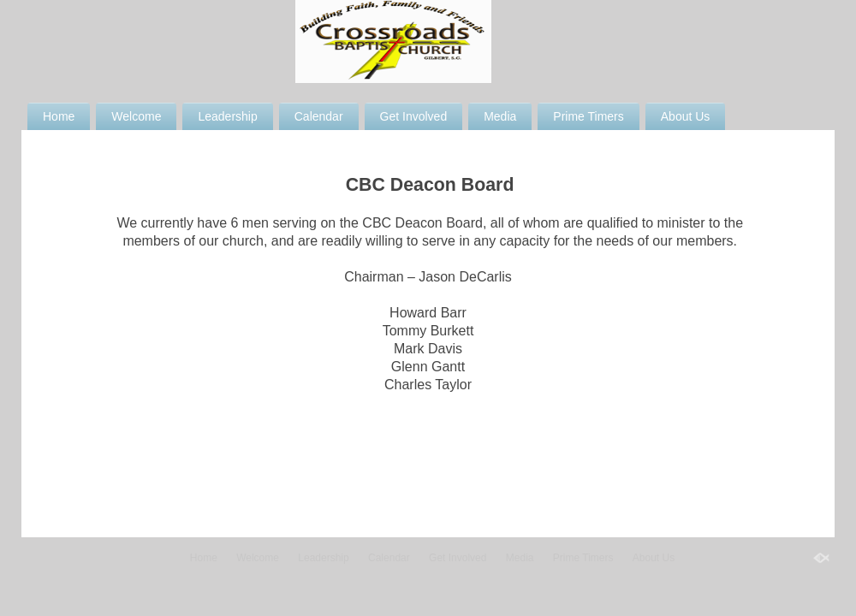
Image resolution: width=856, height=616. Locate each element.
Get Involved (414, 116)
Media (500, 116)
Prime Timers (588, 116)
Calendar (319, 116)
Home (59, 116)
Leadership (227, 116)
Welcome (136, 116)
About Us (686, 116)
